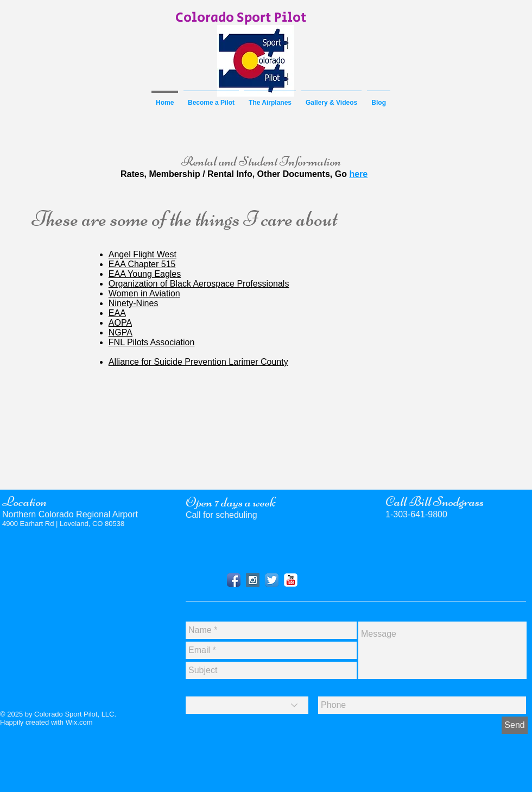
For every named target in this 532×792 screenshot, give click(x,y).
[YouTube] (291, 580)
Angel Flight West (142, 254)
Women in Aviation (144, 293)
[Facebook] (234, 580)
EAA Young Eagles (145, 274)
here (358, 174)
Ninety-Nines (134, 303)
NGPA (121, 332)
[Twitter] (272, 580)
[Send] (515, 725)
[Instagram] (253, 580)
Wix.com (79, 722)
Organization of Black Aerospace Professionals (199, 284)
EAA (117, 313)
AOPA (120, 323)
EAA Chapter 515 (142, 264)
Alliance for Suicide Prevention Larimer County (198, 362)
